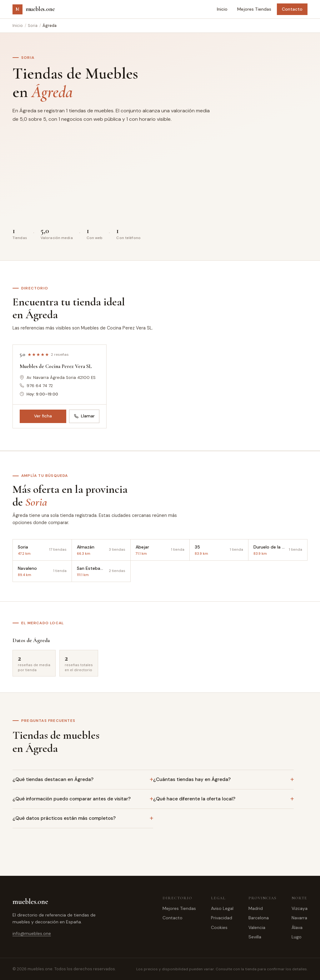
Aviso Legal (222, 908)
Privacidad (222, 918)
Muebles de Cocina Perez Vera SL (56, 366)
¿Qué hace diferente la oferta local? (194, 799)
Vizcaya (300, 908)
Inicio (222, 9)
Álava (297, 927)
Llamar (84, 416)
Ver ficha (43, 416)
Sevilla (255, 937)
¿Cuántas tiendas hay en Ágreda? (192, 779)
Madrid (256, 908)
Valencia (257, 927)
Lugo (297, 937)
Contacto (292, 9)
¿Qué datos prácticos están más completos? (64, 818)
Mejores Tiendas (254, 9)
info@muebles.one (32, 933)
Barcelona (259, 918)
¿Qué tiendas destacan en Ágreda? (53, 779)
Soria (33, 26)
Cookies (219, 927)
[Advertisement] (160, 177)
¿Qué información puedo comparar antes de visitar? (72, 799)
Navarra (299, 918)
